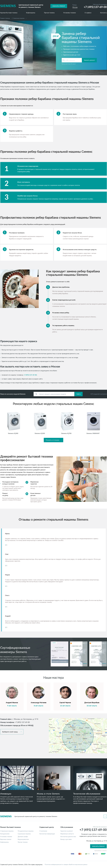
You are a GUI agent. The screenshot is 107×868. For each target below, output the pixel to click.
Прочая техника (49, 13)
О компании (43, 831)
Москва (75, 7)
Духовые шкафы (23, 837)
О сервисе (88, 13)
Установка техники (70, 13)
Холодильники (5, 834)
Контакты (103, 13)
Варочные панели (6, 839)
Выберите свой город (10, 732)
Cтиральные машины (18, 18)
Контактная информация (47, 834)
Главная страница (5, 18)
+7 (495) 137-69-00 (30, 375)
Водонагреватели (23, 839)
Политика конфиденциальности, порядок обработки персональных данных (66, 865)
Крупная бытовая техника (9, 13)
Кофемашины (31, 13)
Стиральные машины (7, 831)
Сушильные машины (24, 834)
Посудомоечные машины (26, 831)
